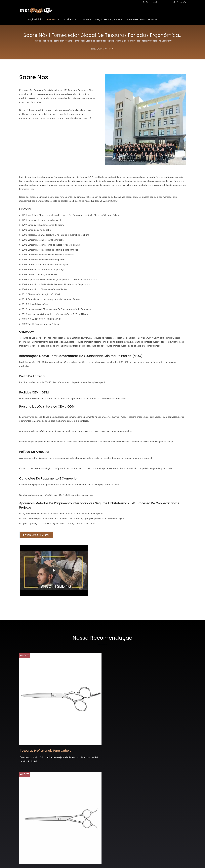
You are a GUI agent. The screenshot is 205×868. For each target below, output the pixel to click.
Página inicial (35, 19)
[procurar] (144, 2)
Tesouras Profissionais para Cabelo (41, 720)
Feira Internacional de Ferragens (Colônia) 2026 (123, 790)
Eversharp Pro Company (46, 864)
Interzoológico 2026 (116, 830)
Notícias (86, 19)
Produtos (70, 19)
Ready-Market (180, 864)
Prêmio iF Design (114, 805)
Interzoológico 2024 (116, 843)
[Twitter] (24, 816)
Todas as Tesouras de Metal (155, 717)
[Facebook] (21, 816)
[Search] (159, 2)
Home (92, 49)
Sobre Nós (111, 49)
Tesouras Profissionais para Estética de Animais (97, 720)
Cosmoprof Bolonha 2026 (119, 817)
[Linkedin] (27, 816)
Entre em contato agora (166, 758)
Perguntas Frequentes (109, 19)
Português (181, 2)
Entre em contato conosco (142, 19)
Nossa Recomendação (102, 638)
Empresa (53, 19)
